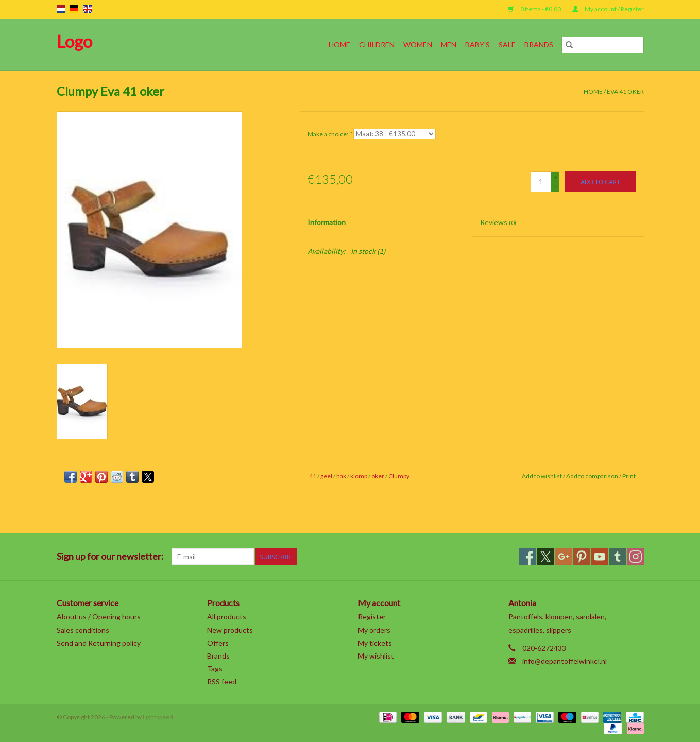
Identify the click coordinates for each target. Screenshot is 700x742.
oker (378, 476)
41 (313, 476)
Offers (218, 643)
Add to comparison (593, 476)
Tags (215, 669)
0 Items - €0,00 (535, 9)
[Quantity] (541, 182)
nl (61, 9)
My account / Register (608, 9)
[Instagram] (636, 557)
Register (372, 617)
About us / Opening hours (99, 617)
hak (341, 476)
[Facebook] (527, 557)
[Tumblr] (618, 557)
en (88, 9)
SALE (507, 45)
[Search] (603, 45)
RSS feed (222, 681)
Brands (539, 45)
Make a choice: (330, 134)
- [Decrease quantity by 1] (555, 186)
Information (327, 222)
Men (449, 45)
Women (418, 45)
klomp (359, 476)
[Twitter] (545, 557)
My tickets (375, 643)
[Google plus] (564, 557)
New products (230, 630)
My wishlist (376, 656)
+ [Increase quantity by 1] (556, 177)
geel (326, 476)
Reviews (498, 222)
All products (227, 617)
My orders (374, 630)
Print (629, 476)
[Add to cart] (600, 182)
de (74, 9)
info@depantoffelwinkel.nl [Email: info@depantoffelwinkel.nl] (565, 661)
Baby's (477, 45)
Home (339, 45)
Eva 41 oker (625, 91)
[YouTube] (600, 557)
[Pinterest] (582, 557)
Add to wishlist (542, 476)
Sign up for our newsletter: (110, 556)
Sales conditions (83, 630)
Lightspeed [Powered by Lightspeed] (158, 717)
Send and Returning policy (99, 643)
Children (377, 45)
